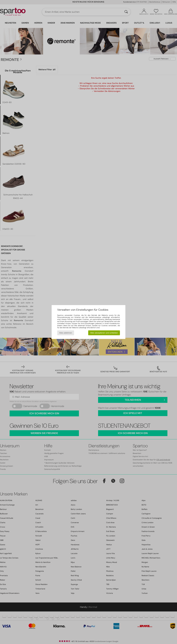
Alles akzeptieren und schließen (104, 333)
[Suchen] (126, 12)
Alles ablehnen (66, 333)
